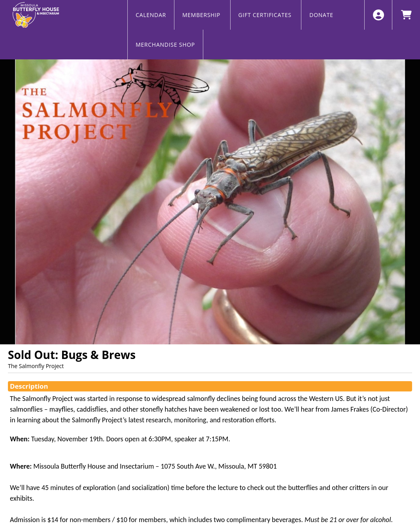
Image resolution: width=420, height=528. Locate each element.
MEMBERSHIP (202, 15)
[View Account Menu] (378, 15)
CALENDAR (151, 15)
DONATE (321, 15)
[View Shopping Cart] (406, 15)
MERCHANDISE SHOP (165, 45)
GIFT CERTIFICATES (266, 15)
